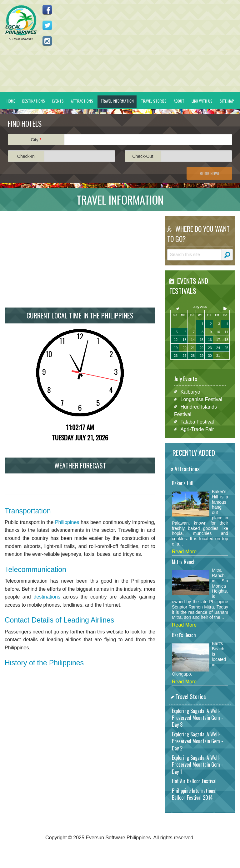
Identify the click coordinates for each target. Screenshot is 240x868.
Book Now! (209, 173)
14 (193, 340)
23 (210, 348)
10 (218, 332)
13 (184, 340)
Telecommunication (35, 570)
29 (202, 356)
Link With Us (202, 101)
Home (11, 101)
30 (210, 356)
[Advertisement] (80, 259)
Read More (184, 552)
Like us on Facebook (47, 10)
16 (210, 340)
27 (184, 356)
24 (218, 348)
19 (176, 348)
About (179, 101)
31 (218, 356)
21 (193, 348)
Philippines (67, 522)
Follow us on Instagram (47, 41)
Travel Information (117, 101)
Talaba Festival (197, 422)
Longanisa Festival (201, 399)
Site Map (227, 101)
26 (176, 356)
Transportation (28, 511)
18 (226, 340)
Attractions (82, 101)
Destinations (34, 101)
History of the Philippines (44, 663)
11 (226, 332)
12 (176, 340)
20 (184, 348)
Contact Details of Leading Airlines (59, 620)
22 (202, 348)
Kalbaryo (190, 392)
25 (226, 348)
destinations (47, 597)
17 (218, 340)
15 (202, 340)
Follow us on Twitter (47, 25)
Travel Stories (154, 101)
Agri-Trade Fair (197, 429)
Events (58, 101)
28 (193, 356)
